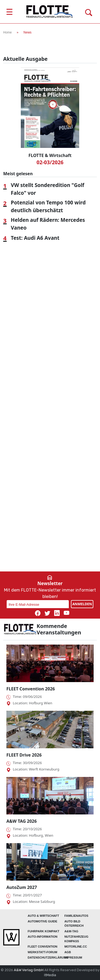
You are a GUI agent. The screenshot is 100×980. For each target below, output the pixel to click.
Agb (67, 952)
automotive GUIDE (43, 921)
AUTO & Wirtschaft (43, 916)
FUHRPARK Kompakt (44, 931)
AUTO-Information (43, 937)
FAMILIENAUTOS (76, 916)
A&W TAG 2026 (22, 821)
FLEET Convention (43, 947)
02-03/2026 (50, 162)
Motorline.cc (76, 947)
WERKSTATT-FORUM (43, 952)
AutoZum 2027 (22, 887)
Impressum (73, 957)
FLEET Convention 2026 (31, 689)
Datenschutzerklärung (48, 957)
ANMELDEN (82, 604)
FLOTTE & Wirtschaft (50, 155)
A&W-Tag (71, 931)
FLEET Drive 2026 (24, 755)
